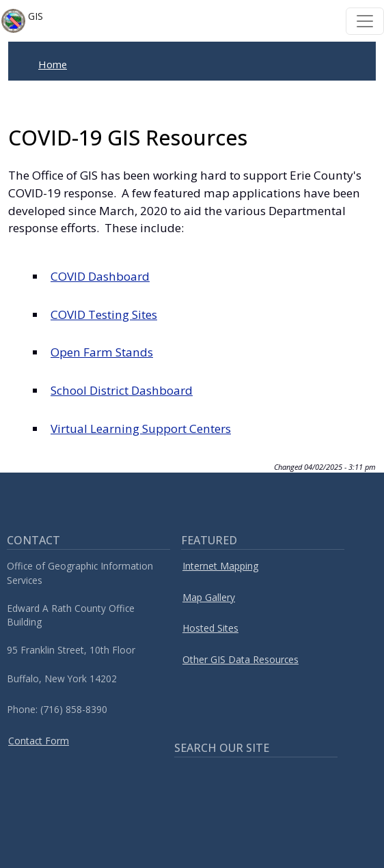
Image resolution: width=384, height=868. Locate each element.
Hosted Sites (210, 628)
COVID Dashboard (100, 276)
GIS (22, 21)
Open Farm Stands (102, 352)
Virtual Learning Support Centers (141, 429)
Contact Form (39, 741)
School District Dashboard (122, 390)
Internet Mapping (220, 566)
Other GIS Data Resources (241, 659)
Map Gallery (209, 597)
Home (53, 64)
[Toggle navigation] (365, 21)
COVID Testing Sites (104, 314)
